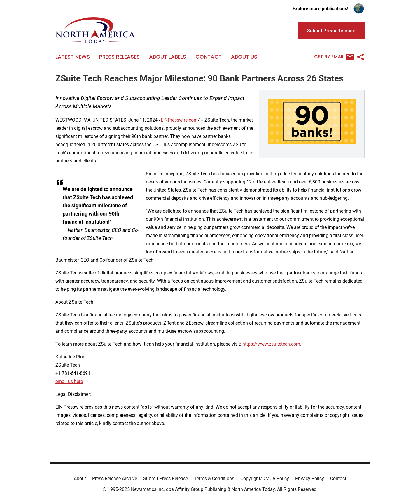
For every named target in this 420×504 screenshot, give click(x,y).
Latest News (73, 57)
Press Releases (119, 57)
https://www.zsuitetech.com (271, 344)
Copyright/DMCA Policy (265, 478)
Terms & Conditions (214, 478)
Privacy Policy (310, 478)
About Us (244, 57)
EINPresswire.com (179, 120)
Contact (209, 57)
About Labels (168, 57)
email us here (69, 381)
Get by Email (334, 57)
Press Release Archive (115, 478)
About (80, 478)
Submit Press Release (166, 478)
